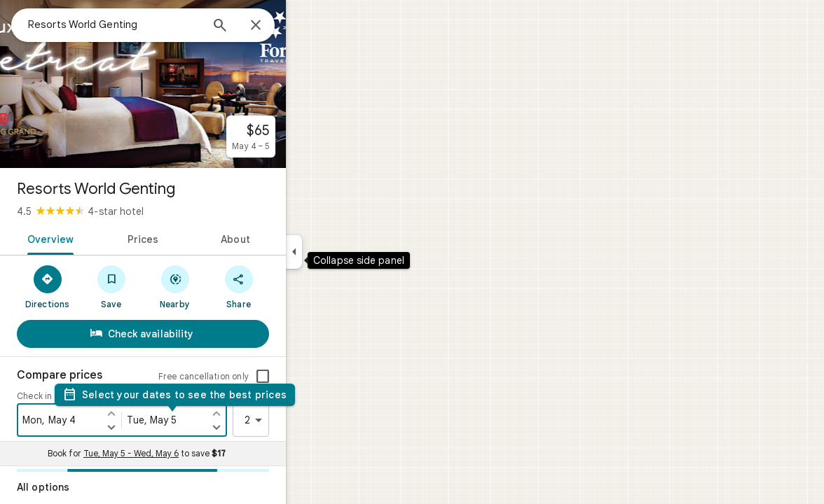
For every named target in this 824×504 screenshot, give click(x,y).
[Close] (306, 26)
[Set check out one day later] (267, 427)
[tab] (98, 238)
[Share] (289, 286)
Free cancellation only (254, 376)
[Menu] (25, 24)
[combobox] (165, 24)
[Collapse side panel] (344, 252)
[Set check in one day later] (162, 427)
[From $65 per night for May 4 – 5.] (301, 136)
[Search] (270, 27)
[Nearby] (225, 286)
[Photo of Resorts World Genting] (193, 84)
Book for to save (187, 454)
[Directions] (98, 286)
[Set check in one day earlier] (162, 413)
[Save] (162, 286)
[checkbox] (313, 377)
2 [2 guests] (306, 420)
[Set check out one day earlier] (267, 413)
